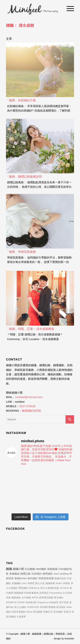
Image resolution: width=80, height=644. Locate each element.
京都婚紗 (16, 583)
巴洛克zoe (34, 588)
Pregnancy (43, 602)
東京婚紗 (59, 597)
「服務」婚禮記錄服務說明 (24, 177)
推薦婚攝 (52, 569)
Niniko (59, 583)
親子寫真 (64, 602)
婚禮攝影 (48, 574)
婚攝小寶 (18, 569)
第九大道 (40, 583)
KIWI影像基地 (31, 593)
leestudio (69, 638)
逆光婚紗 (58, 612)
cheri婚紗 (41, 569)
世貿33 (67, 612)
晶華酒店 (44, 593)
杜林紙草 (54, 602)
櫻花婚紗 (23, 588)
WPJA (35, 597)
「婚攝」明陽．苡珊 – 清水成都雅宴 (30, 329)
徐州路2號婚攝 (48, 607)
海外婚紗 (32, 578)
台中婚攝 (26, 597)
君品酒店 (61, 607)
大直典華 (21, 617)
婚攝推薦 (50, 583)
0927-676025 (27, 406)
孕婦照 (31, 583)
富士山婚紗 (20, 607)
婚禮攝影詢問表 (31, 411)
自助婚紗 (36, 574)
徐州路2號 (31, 602)
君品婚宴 (38, 612)
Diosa (29, 612)
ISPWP (21, 602)
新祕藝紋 (15, 574)
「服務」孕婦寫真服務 (21, 252)
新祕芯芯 (48, 612)
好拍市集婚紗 (19, 612)
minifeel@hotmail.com (29, 397)
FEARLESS (33, 607)
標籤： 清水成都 (20, 25)
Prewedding (55, 593)
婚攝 (9, 569)
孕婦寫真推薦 (46, 578)
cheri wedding (61, 574)
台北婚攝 (30, 569)
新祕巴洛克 (60, 578)
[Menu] (68, 8)
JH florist (64, 588)
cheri (24, 583)
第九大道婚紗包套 (50, 588)
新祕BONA (21, 578)
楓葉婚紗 (16, 597)
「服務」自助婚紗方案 (21, 100)
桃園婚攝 (19, 593)
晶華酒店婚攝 (46, 597)
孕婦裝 (66, 583)
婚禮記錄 (25, 574)
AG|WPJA (11, 602)
